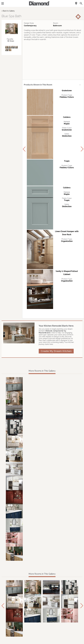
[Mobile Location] (76, 3)
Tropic (67, 161)
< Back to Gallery (8, 11)
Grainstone (67, 90)
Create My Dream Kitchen (56, 351)
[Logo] (39, 5)
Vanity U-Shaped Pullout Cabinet (67, 273)
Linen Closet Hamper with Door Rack (67, 233)
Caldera (67, 117)
